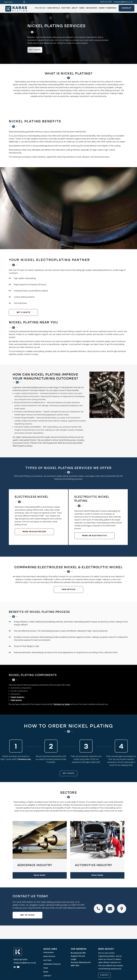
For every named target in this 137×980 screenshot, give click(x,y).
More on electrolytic (95, 536)
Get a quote (36, 50)
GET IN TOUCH (27, 916)
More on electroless (34, 532)
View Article (69, 590)
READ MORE (40, 876)
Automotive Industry (94, 866)
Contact (124, 9)
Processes (49, 953)
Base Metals (49, 957)
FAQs (46, 969)
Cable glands (16, 701)
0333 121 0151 (106, 2)
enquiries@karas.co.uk (123, 2)
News (46, 972)
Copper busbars (17, 698)
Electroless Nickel (32, 498)
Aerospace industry (35, 866)
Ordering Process (52, 965)
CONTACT (106, 976)
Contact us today (62, 705)
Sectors (47, 961)
